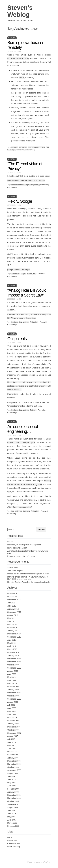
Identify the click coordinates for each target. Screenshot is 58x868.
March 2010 (12, 649)
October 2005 (13, 801)
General (12, 38)
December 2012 (14, 600)
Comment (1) (30, 150)
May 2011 (12, 618)
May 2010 (12, 643)
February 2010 (13, 652)
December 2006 (14, 761)
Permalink (20, 150)
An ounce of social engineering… (23, 429)
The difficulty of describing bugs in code (32, 574)
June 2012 (12, 606)
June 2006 (12, 780)
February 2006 (13, 789)
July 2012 (11, 603)
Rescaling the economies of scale (36, 582)
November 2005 (14, 798)
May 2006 (12, 783)
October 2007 (13, 730)
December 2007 (14, 727)
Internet (29, 274)
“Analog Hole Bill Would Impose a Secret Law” (27, 293)
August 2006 (13, 773)
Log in (10, 837)
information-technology (36, 147)
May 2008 (12, 711)
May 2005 (12, 817)
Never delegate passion (17, 548)
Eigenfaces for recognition (20, 507)
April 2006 (12, 786)
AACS (21, 77)
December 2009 (14, 659)
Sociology (11, 150)
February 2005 (13, 826)
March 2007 (12, 752)
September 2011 (14, 612)
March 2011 (12, 625)
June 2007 (12, 742)
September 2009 (14, 668)
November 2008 (14, 693)
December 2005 (14, 795)
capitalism (23, 147)
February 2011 (13, 628)
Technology (34, 322)
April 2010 (12, 646)
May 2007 (12, 745)
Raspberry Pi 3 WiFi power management (24, 545)
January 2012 (13, 609)
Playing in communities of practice (21, 556)
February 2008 (13, 721)
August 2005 (13, 808)
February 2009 (13, 687)
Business (15, 147)
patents (26, 322)
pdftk (16, 568)
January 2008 (13, 724)
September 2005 (14, 804)
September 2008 (14, 699)
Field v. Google (20, 201)
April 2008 (12, 714)
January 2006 (13, 792)
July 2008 (11, 705)
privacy (36, 185)
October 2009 (13, 665)
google (23, 274)
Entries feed (12, 841)
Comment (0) (12, 187)
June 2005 (12, 814)
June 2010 (12, 640)
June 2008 (12, 708)
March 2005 (12, 823)
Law (47, 147)
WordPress (47, 862)
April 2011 (12, 621)
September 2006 (14, 770)
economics (16, 274)
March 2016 (12, 597)
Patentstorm (13, 394)
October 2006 (13, 767)
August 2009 (13, 671)
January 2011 (13, 631)
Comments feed (14, 844)
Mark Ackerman (14, 577)
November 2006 (14, 764)
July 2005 (11, 811)
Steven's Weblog (20, 11)
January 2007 (13, 758)
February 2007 (13, 755)
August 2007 (13, 736)
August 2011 (13, 615)
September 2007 (14, 733)
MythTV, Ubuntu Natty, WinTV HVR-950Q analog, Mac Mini (28, 578)
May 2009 (12, 677)
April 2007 (12, 749)
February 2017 (13, 594)
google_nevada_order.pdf (19, 270)
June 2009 (12, 674)
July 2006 (11, 777)
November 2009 (14, 662)
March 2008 (12, 718)
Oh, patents (17, 339)
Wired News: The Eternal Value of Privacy (26, 181)
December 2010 (14, 634)
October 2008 (13, 696)
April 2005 (12, 820)
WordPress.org (14, 847)
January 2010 (13, 656)
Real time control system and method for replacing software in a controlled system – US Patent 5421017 (29, 386)
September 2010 (14, 637)
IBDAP (10, 542)
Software (33, 410)
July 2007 (11, 739)
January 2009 (13, 690)
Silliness (19, 511)
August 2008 (13, 702)
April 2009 (12, 680)
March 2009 (12, 683)
